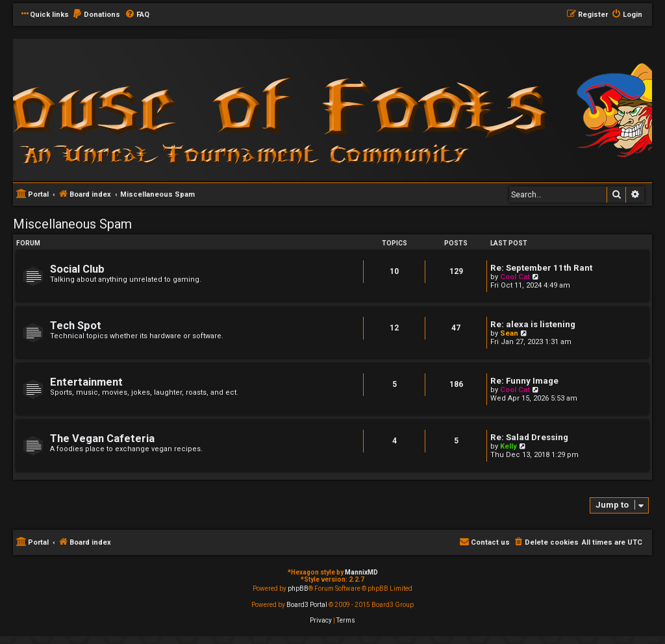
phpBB (298, 588)
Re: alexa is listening (533, 324)
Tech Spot (76, 326)
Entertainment (86, 382)
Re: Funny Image (524, 381)
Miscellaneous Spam (72, 224)
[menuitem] (96, 15)
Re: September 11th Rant (541, 268)
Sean (509, 333)
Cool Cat (515, 277)
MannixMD (361, 572)
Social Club (77, 269)
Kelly (508, 446)
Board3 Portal (307, 605)
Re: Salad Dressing (529, 437)
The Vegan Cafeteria (102, 439)
